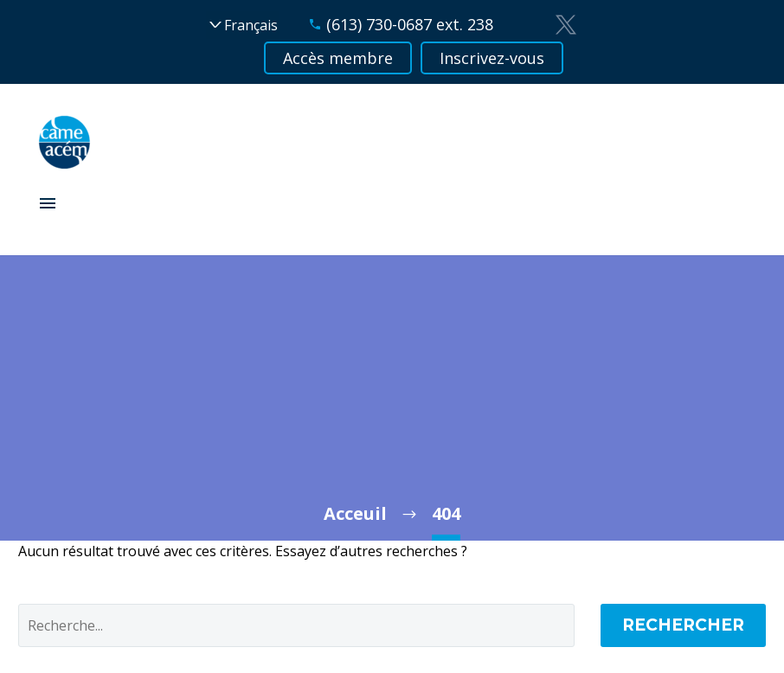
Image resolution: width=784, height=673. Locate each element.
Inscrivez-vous (492, 58)
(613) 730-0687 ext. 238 (410, 24)
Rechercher (683, 625)
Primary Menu (48, 203)
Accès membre (338, 58)
